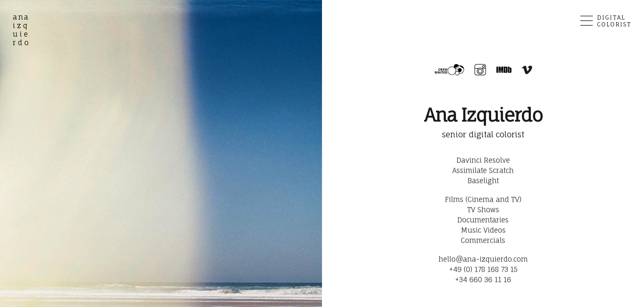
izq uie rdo (22, 30)
